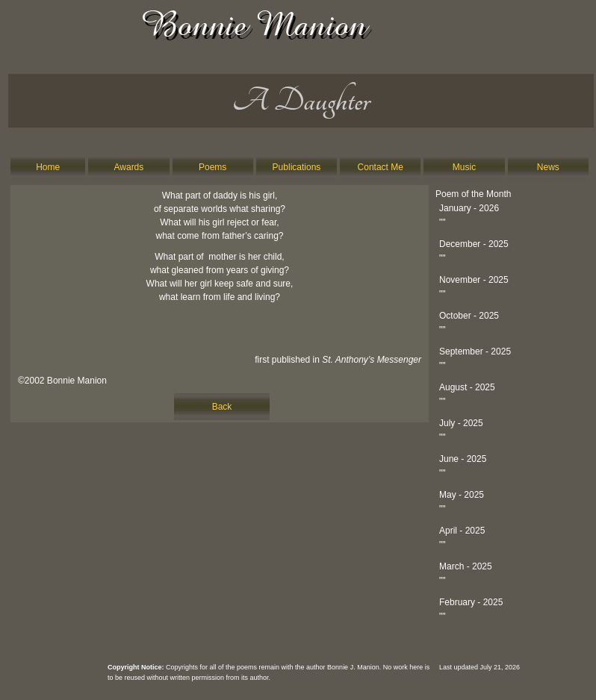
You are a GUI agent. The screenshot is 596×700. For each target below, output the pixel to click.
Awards (129, 167)
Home (48, 167)
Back (222, 407)
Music (464, 167)
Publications (297, 167)
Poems (212, 167)
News (548, 167)
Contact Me (381, 167)
